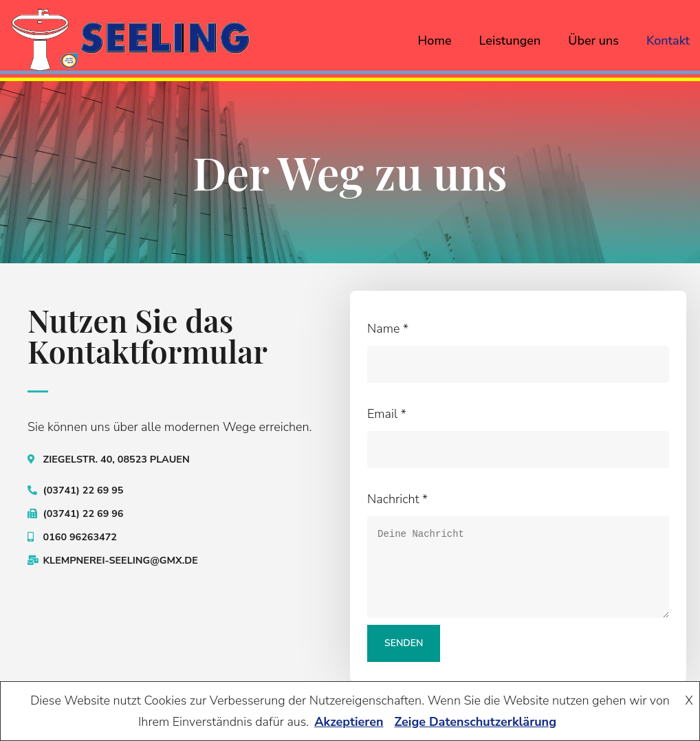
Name (388, 329)
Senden (404, 643)
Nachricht (397, 499)
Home (435, 41)
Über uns (593, 41)
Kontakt (668, 41)
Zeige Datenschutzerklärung (475, 722)
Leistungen (510, 41)
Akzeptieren (349, 722)
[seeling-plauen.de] (131, 40)
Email (387, 414)
